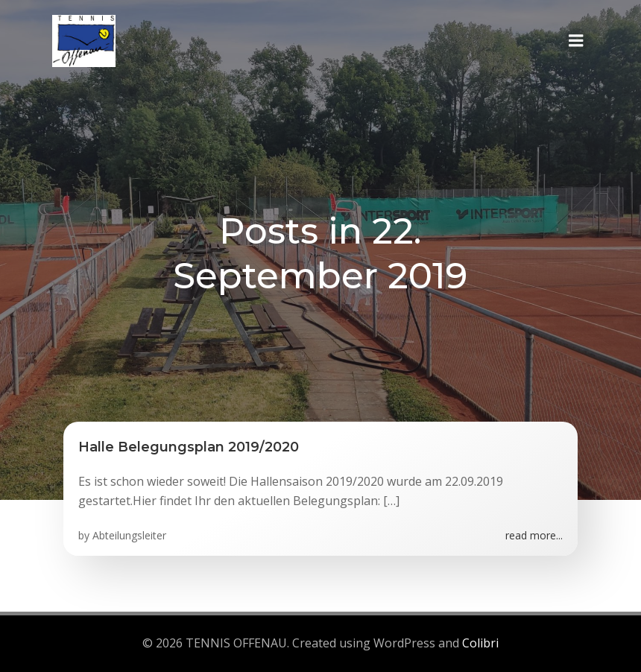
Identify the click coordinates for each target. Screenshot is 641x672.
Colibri (480, 643)
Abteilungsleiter (129, 535)
